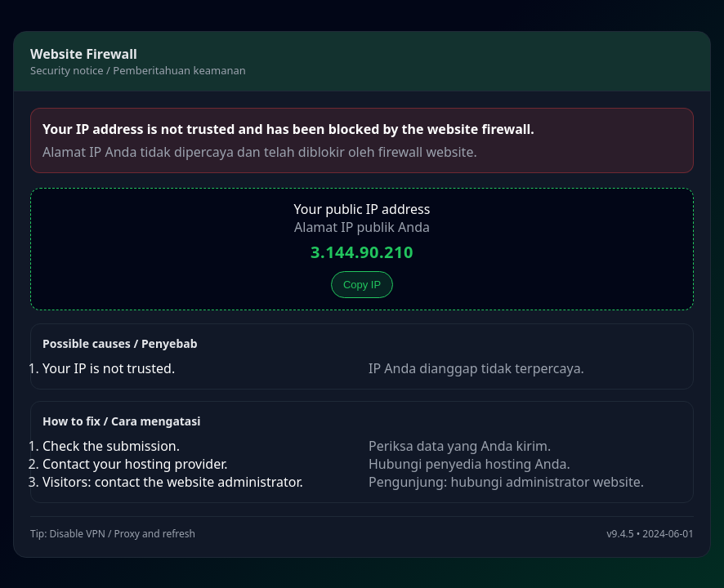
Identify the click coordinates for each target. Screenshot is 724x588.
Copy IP (362, 285)
